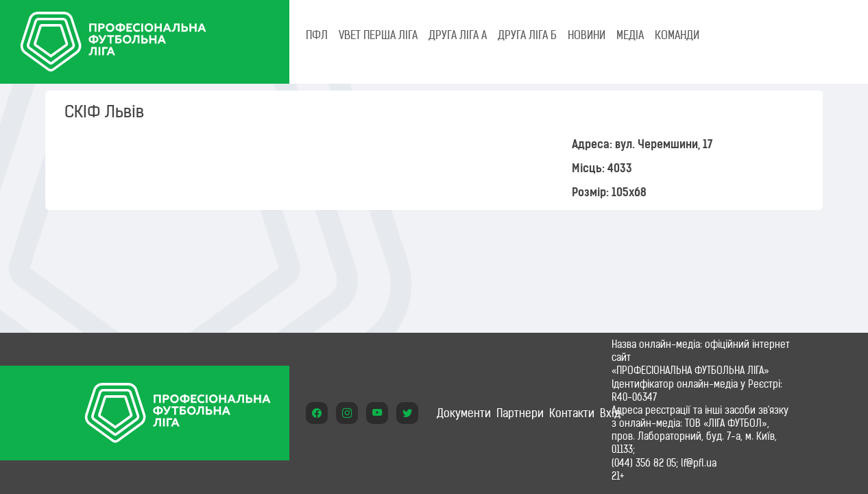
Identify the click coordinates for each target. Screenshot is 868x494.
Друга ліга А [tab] (458, 35)
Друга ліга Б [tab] (527, 35)
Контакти (572, 413)
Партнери (520, 413)
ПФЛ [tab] (317, 35)
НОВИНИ (587, 35)
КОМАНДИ (677, 35)
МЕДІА (630, 35)
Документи (464, 413)
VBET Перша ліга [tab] (378, 35)
